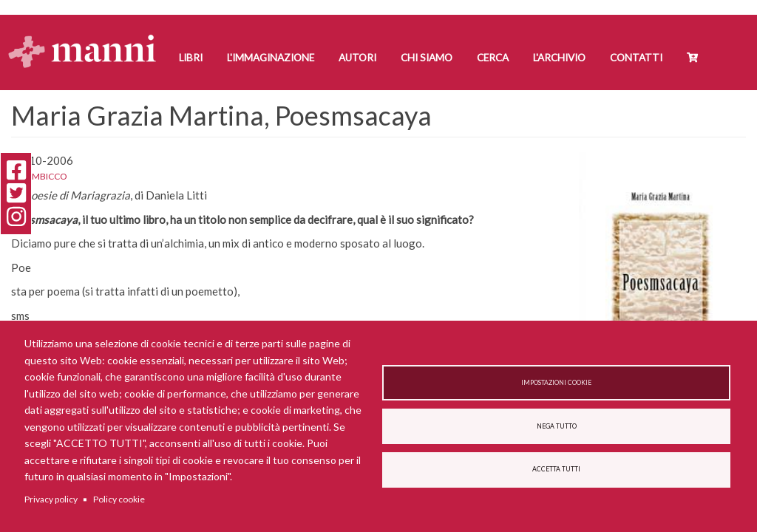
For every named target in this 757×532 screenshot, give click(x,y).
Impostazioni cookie (556, 383)
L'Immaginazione (271, 58)
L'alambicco (39, 176)
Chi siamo (427, 58)
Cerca (493, 58)
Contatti (636, 58)
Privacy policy (51, 499)
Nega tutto (557, 426)
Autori (357, 58)
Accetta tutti (556, 469)
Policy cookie (119, 499)
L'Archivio (559, 58)
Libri (191, 58)
